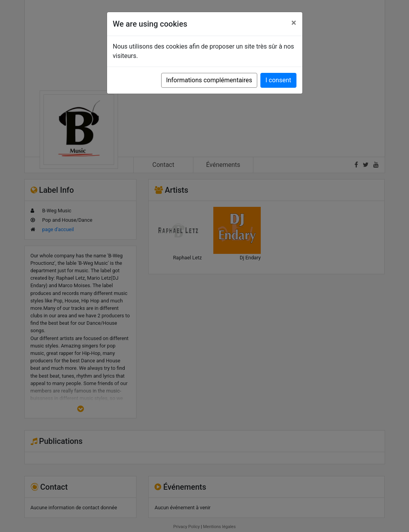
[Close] (294, 23)
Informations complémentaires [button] (209, 80)
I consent (278, 80)
